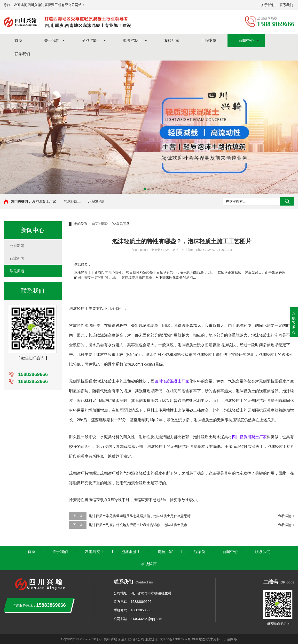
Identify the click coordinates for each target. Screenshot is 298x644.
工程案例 (209, 41)
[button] (145, 189)
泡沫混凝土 (132, 41)
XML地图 (199, 639)
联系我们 (286, 5)
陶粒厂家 (172, 41)
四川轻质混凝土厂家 (172, 381)
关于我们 (268, 5)
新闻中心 (246, 41)
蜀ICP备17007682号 (175, 639)
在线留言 (149, 564)
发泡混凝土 (91, 41)
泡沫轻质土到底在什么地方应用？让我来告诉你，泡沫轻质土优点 (138, 525)
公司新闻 (17, 246)
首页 (18, 41)
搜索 (287, 201)
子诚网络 (230, 639)
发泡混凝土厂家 (44, 201)
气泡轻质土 (72, 201)
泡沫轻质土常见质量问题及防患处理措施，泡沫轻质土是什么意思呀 (140, 516)
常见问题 (17, 271)
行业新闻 (17, 258)
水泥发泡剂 (97, 201)
